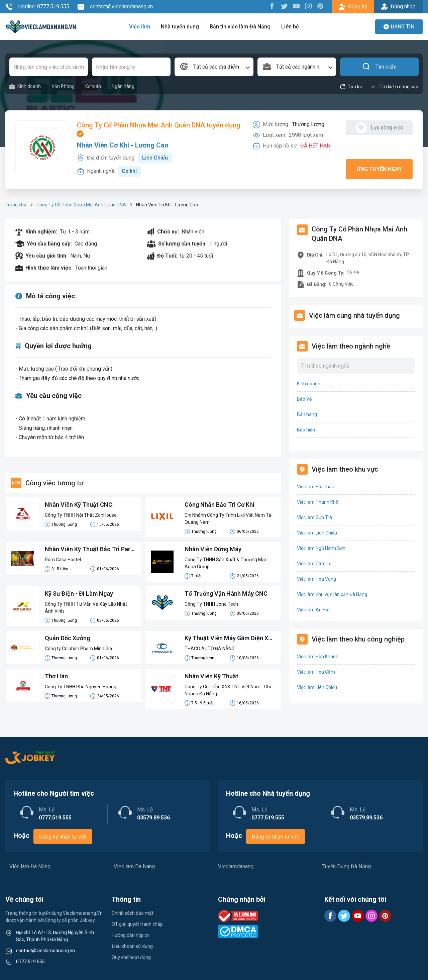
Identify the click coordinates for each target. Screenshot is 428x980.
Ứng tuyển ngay (379, 169)
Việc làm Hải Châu (316, 487)
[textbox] (214, 67)
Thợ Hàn (56, 676)
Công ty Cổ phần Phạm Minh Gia (78, 649)
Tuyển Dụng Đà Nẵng (347, 866)
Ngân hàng (123, 86)
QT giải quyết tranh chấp (137, 924)
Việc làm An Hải (313, 610)
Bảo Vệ (304, 399)
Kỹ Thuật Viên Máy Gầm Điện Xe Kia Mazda (228, 639)
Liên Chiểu (155, 158)
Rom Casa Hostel (63, 560)
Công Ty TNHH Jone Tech (211, 604)
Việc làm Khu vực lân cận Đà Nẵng (332, 594)
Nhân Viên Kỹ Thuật (211, 676)
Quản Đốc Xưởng (67, 638)
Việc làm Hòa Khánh (318, 657)
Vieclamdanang (236, 866)
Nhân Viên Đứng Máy (213, 549)
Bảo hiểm (307, 430)
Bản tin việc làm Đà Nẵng (240, 27)
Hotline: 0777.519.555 (37, 7)
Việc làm (140, 27)
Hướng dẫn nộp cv (131, 935)
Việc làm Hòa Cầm (316, 672)
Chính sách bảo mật (133, 913)
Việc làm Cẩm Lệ (314, 564)
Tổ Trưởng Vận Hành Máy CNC (226, 594)
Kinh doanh (25, 86)
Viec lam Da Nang (134, 866)
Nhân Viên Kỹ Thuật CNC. (79, 505)
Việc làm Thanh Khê (318, 502)
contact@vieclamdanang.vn (115, 7)
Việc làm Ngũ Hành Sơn (321, 548)
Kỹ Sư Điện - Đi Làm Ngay (79, 594)
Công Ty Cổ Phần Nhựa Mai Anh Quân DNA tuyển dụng (159, 129)
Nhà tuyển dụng (180, 27)
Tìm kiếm (379, 67)
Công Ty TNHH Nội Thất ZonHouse (81, 515)
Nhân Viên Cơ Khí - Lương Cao (123, 145)
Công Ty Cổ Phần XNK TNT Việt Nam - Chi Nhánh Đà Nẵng (228, 690)
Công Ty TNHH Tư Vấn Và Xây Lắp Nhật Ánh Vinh (86, 608)
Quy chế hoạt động (131, 957)
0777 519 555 (30, 962)
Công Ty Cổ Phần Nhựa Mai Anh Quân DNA (81, 205)
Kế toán (93, 86)
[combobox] (214, 67)
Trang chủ (16, 205)
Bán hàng (307, 414)
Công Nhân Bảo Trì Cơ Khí (220, 505)
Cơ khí (129, 171)
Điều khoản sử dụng (132, 946)
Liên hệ (290, 27)
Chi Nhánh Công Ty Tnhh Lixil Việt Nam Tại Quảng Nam (229, 519)
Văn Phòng (63, 86)
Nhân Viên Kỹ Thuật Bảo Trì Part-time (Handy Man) (90, 550)
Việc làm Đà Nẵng (30, 866)
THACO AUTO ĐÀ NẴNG (209, 649)
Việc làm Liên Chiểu (317, 533)
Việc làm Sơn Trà (314, 517)
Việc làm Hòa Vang (316, 579)
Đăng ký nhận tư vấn (63, 837)
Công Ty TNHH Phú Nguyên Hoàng (81, 687)
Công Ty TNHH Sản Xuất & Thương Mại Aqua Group (225, 563)
